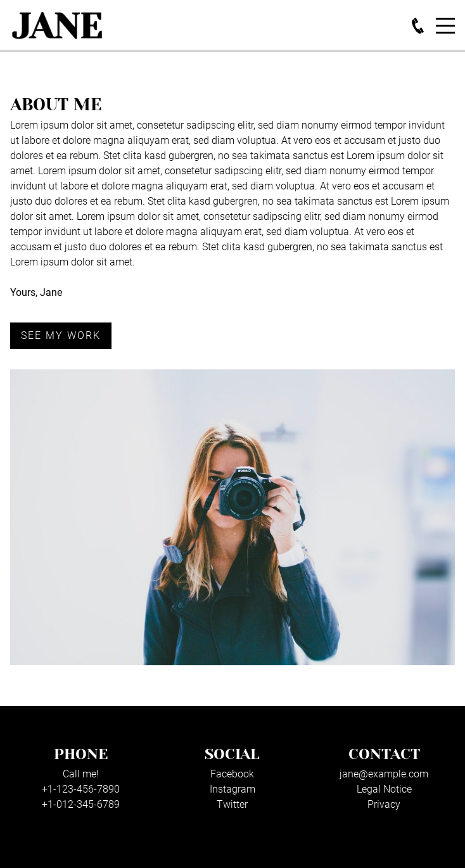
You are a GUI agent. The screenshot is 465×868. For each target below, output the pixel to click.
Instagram (232, 789)
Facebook (232, 774)
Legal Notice (384, 789)
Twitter (232, 804)
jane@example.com (384, 774)
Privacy (384, 804)
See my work (61, 335)
